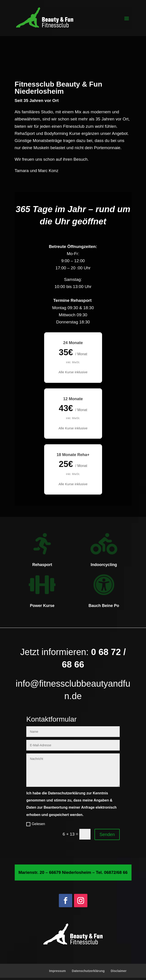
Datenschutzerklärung (88, 971)
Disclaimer (119, 971)
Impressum (57, 971)
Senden (107, 834)
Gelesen (36, 824)
